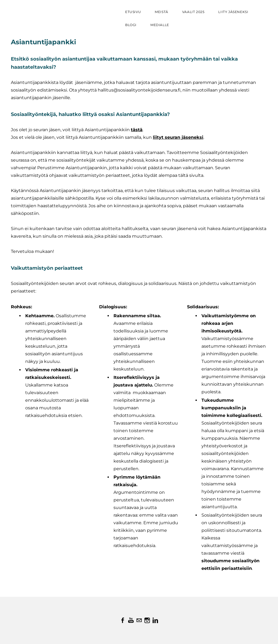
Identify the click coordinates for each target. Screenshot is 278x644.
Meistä (162, 12)
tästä (137, 130)
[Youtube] (131, 620)
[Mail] (139, 620)
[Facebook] (123, 620)
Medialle (160, 25)
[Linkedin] (155, 620)
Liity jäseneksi (233, 12)
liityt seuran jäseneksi (178, 137)
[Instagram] (147, 620)
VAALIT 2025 (193, 12)
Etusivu (133, 12)
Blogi (131, 25)
